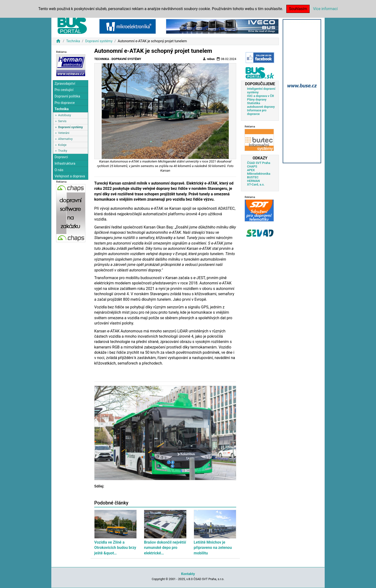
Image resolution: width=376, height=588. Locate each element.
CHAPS (252, 166)
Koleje (62, 145)
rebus (209, 59)
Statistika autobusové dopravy (261, 105)
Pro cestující (64, 90)
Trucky (63, 151)
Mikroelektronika (259, 174)
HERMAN (253, 181)
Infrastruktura (65, 164)
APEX (251, 170)
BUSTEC (253, 177)
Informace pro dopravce (257, 112)
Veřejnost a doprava (70, 176)
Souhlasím (298, 9)
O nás (59, 170)
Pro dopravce (65, 103)
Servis (62, 121)
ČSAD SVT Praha (259, 163)
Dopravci (61, 157)
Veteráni (64, 133)
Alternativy (65, 139)
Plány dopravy (257, 99)
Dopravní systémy (99, 41)
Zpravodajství (65, 84)
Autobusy (65, 115)
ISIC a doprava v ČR (260, 96)
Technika (73, 41)
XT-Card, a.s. (256, 184)
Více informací (325, 9)
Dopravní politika (67, 96)
